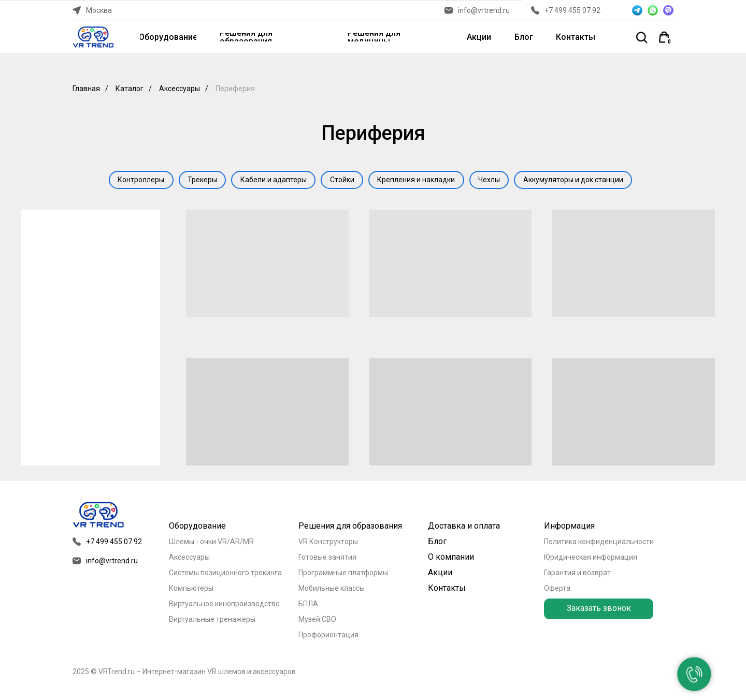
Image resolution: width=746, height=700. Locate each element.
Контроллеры (133, 181)
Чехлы (495, 181)
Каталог (130, 89)
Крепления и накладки (419, 181)
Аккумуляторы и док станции (582, 181)
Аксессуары (180, 89)
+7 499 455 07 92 (572, 10)
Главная (86, 89)
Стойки (342, 181)
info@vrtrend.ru (484, 10)
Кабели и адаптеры (271, 181)
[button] (599, 610)
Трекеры (197, 181)
